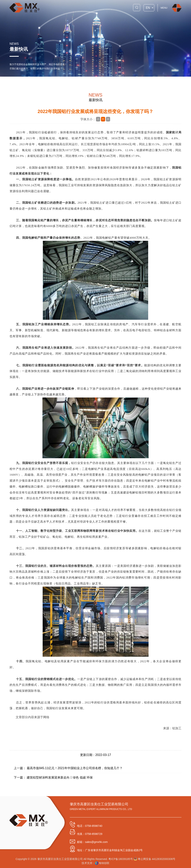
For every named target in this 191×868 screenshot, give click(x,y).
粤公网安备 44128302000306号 (155, 859)
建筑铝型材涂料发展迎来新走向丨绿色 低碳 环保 (60, 777)
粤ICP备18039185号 (121, 859)
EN (148, 8)
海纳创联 (104, 863)
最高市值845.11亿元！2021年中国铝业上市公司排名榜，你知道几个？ (75, 768)
